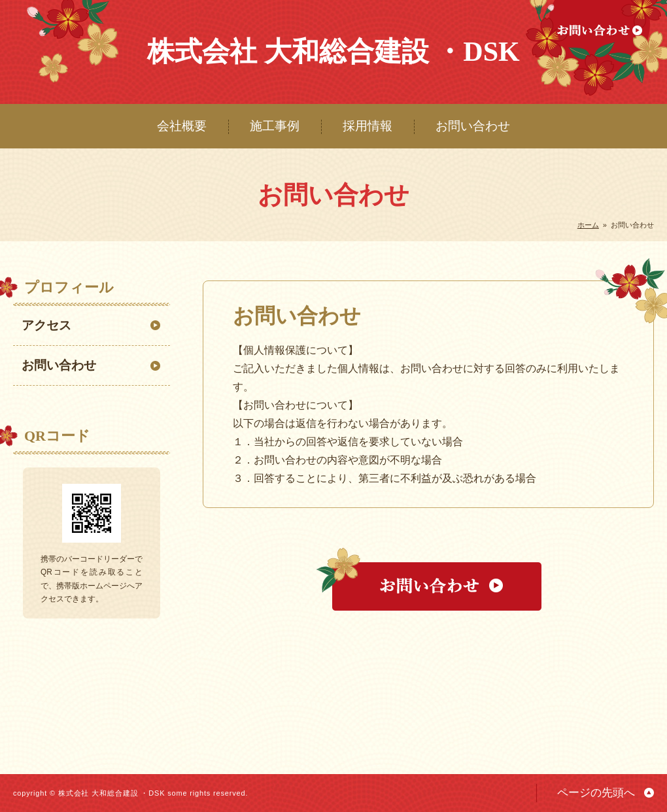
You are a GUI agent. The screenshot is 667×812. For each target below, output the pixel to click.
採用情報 (368, 126)
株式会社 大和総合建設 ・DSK (333, 52)
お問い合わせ (473, 126)
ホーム (588, 225)
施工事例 (275, 126)
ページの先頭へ (596, 793)
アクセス (46, 325)
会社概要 (182, 126)
